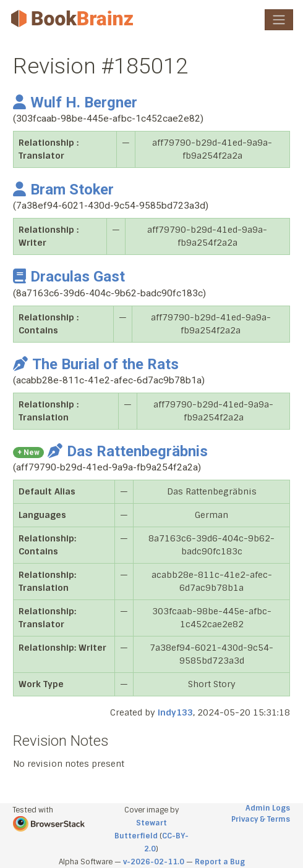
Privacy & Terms (261, 819)
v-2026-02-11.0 (154, 862)
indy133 (175, 712)
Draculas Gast (69, 277)
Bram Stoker (63, 190)
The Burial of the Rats (96, 364)
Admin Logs (268, 808)
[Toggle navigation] (279, 20)
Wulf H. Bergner (75, 102)
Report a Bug (220, 862)
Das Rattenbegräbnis (128, 451)
